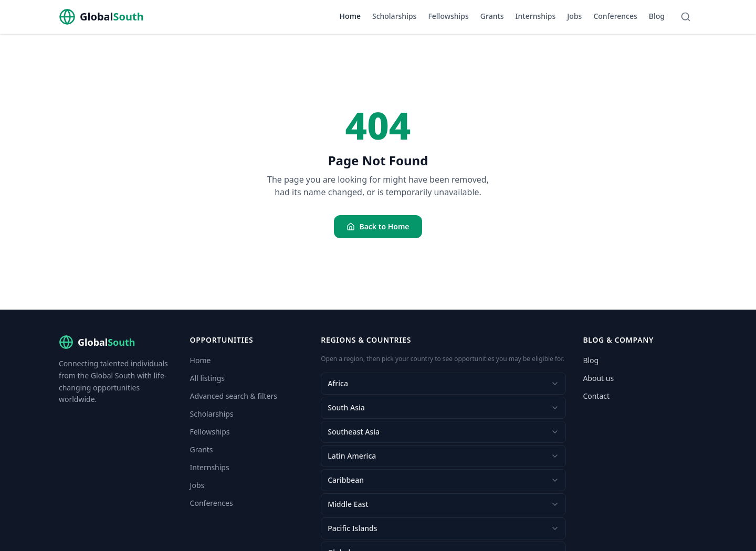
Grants (492, 16)
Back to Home (378, 226)
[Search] (686, 17)
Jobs (574, 16)
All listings (207, 378)
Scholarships (394, 16)
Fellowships (448, 16)
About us (598, 378)
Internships (536, 16)
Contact (596, 396)
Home (350, 16)
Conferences (615, 16)
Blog (657, 16)
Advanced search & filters (234, 396)
